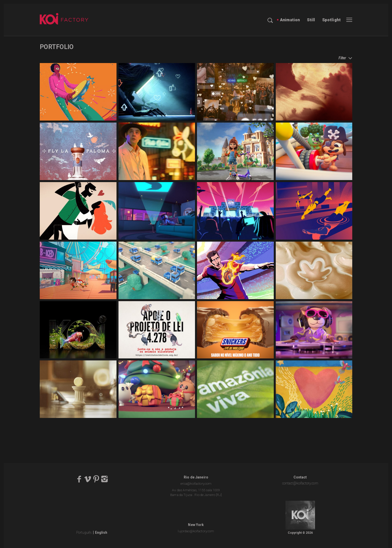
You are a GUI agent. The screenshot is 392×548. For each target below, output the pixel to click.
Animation (290, 20)
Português (84, 532)
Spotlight (331, 20)
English (101, 532)
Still (311, 20)
